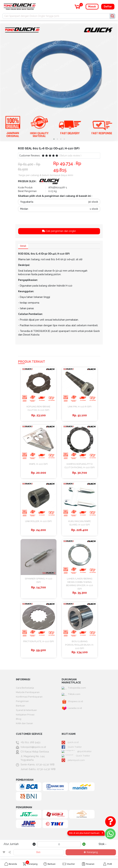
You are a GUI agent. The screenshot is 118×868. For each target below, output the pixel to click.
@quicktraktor (72, 758)
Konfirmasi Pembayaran (29, 702)
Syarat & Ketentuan (27, 716)
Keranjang (91, 852)
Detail (24, 246)
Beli (38, 852)
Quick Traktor (72, 753)
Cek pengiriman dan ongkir (59, 231)
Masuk (92, 7)
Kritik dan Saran (25, 729)
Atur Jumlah (11, 844)
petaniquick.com (74, 767)
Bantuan (21, 711)
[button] (54, 139)
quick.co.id (71, 749)
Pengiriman (22, 706)
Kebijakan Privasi (25, 720)
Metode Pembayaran (28, 697)
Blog (19, 725)
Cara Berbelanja (25, 692)
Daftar (108, 7)
